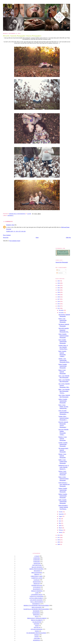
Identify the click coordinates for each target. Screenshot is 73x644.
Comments (60, 273)
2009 (59, 542)
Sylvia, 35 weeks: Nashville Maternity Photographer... (64, 412)
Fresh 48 (37, 584)
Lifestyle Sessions (37, 596)
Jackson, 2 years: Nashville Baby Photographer (63, 473)
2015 (59, 304)
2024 (59, 283)
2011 (59, 538)
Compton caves (37, 578)
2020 (59, 292)
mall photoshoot (37, 602)
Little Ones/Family (36, 598)
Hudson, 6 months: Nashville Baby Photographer (63, 496)
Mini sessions (37, 607)
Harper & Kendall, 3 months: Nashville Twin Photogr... (63, 507)
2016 (59, 301)
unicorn (37, 638)
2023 (59, 285)
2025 (59, 281)
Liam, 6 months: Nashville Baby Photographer (63, 341)
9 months (36, 562)
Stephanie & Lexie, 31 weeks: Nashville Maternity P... (64, 467)
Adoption (37, 563)
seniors (37, 624)
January (61, 532)
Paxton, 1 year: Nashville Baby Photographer (63, 320)
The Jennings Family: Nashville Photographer (63, 450)
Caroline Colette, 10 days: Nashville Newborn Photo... (63, 347)
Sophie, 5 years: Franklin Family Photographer (63, 461)
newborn (36, 611)
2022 (59, 288)
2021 (59, 290)
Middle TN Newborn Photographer (36, 605)
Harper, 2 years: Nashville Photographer (62, 372)
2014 (59, 306)
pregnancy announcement (37, 618)
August (61, 516)
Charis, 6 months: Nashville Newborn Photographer (64, 336)
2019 (59, 295)
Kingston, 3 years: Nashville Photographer (63, 439)
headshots (37, 589)
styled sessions (37, 629)
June (60, 521)
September (61, 514)
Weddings (37, 640)
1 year (37, 556)
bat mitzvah (37, 565)
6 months (36, 560)
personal (37, 615)
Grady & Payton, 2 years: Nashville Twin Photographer (64, 484)
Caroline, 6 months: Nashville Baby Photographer (63, 444)
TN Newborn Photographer (36, 633)
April (60, 526)
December (61, 310)
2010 (59, 540)
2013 (59, 308)
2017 (59, 299)
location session (36, 600)
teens (37, 631)
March (60, 528)
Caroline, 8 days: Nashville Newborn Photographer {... (64, 418)
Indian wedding (37, 591)
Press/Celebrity (37, 620)
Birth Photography (37, 569)
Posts (58, 270)
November (61, 313)
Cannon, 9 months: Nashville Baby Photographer (63, 490)
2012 (59, 535)
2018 (59, 297)
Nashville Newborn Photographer (36, 609)
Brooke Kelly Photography (62, 262)
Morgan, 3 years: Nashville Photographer (62, 456)
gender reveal (37, 585)
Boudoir (37, 571)
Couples (37, 580)
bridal (37, 574)
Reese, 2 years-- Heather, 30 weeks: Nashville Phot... (63, 407)
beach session (37, 567)
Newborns (36, 613)
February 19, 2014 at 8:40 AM (16, 231)
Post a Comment (7, 235)
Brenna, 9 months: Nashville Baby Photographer (63, 366)
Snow (37, 626)
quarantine (37, 622)
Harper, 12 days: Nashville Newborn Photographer (64, 479)
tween (37, 635)
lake (37, 593)
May (60, 523)
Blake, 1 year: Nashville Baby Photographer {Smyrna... (64, 391)
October (61, 512)
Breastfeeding (37, 573)
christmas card (36, 576)
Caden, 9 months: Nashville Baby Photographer (63, 502)
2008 (59, 544)
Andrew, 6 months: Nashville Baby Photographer (63, 401)
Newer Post (6, 238)
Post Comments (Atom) (15, 241)
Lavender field (37, 595)
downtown (37, 582)
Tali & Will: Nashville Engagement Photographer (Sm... (64, 330)
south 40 (37, 627)
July (60, 519)
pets (37, 616)
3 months (36, 558)
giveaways (37, 587)
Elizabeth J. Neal (10, 225)
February (61, 530)
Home (37, 238)
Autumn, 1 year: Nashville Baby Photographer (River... (64, 360)
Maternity (11, 216)
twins (37, 637)
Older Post (68, 238)
